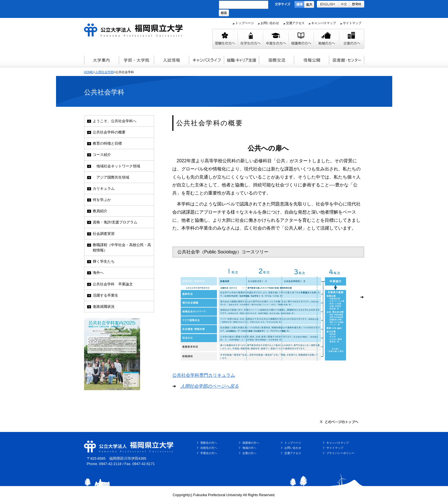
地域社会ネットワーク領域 (116, 166)
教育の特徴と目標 (107, 143)
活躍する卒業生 (105, 295)
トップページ (245, 23)
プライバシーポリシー (340, 453)
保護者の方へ (251, 443)
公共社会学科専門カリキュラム (204, 375)
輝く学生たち (104, 261)
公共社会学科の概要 (109, 132)
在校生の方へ (209, 448)
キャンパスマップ (324, 23)
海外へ (98, 273)
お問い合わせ (270, 23)
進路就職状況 (104, 307)
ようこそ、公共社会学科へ (115, 121)
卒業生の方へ (209, 453)
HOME (89, 72)
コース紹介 (102, 155)
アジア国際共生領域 (111, 177)
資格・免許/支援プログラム (115, 222)
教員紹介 (100, 211)
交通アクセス (295, 23)
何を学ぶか (102, 200)
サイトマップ (352, 23)
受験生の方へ (209, 443)
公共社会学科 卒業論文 (113, 284)
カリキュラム (104, 189)
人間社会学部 (105, 72)
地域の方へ (249, 448)
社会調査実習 (104, 234)
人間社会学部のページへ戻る (210, 386)
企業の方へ (249, 453)
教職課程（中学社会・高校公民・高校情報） (122, 248)
